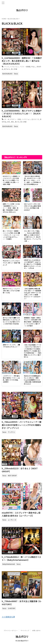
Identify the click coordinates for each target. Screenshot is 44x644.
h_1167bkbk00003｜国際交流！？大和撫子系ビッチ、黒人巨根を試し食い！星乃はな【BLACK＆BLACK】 (22, 61)
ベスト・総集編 (25, 67)
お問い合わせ (36, 630)
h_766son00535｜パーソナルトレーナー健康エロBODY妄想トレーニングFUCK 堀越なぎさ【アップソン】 (22, 425)
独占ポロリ (22, 10)
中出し (33, 67)
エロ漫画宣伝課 (8, 617)
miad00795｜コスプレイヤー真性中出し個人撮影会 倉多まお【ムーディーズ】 (21, 514)
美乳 (13, 122)
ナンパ (7, 67)
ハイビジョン (14, 67)
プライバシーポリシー (11, 630)
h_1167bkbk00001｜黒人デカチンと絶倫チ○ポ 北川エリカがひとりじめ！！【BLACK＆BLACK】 (22, 113)
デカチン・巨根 (15, 119)
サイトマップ (25, 630)
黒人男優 (14, 69)
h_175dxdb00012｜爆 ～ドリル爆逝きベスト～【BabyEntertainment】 (21, 558)
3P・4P (7, 119)
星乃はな (7, 69)
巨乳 (9, 122)
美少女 (17, 122)
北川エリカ (35, 119)
